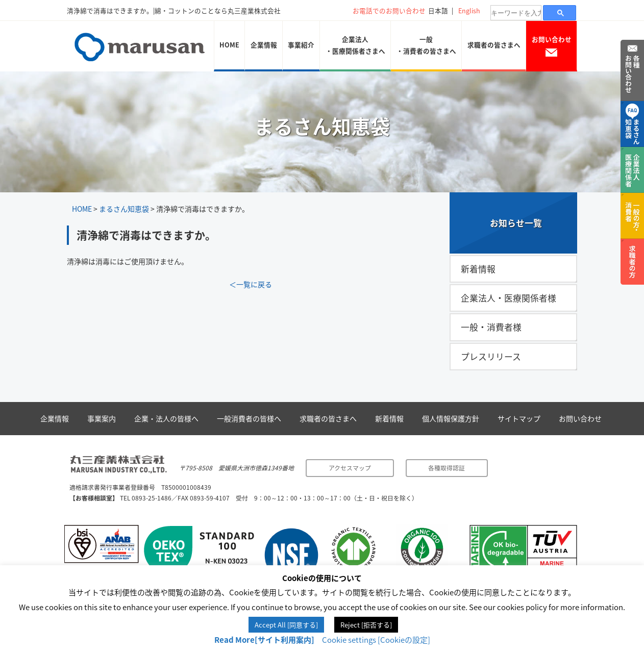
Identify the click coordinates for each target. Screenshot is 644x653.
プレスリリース (491, 357)
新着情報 (478, 269)
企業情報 (264, 45)
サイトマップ (519, 418)
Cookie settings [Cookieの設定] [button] (376, 640)
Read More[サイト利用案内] (264, 640)
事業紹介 (301, 45)
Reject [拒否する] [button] (366, 625)
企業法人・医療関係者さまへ (355, 45)
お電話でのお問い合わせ (389, 10)
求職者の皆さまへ (494, 45)
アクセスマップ (350, 468)
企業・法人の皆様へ (166, 418)
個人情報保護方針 (451, 418)
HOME (229, 45)
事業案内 (102, 418)
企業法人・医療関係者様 (509, 298)
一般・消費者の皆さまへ (426, 45)
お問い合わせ (552, 45)
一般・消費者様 (491, 327)
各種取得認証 (447, 468)
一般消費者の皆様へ (249, 418)
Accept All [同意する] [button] (286, 625)
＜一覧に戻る (251, 284)
